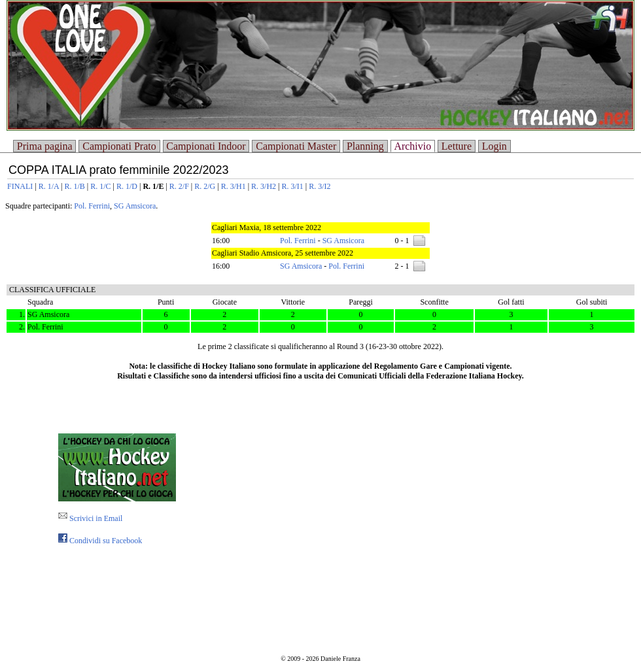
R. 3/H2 (264, 186)
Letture (457, 146)
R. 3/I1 (293, 186)
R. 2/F (179, 186)
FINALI (20, 186)
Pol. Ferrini (92, 206)
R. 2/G (205, 186)
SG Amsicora (135, 206)
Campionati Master (296, 146)
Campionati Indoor (206, 146)
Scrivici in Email (90, 518)
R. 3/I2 (320, 186)
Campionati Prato (119, 146)
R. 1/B (74, 186)
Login (494, 146)
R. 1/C (100, 186)
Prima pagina (45, 146)
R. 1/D (127, 186)
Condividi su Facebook (100, 541)
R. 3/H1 (234, 186)
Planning (365, 146)
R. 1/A (49, 186)
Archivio (412, 146)
